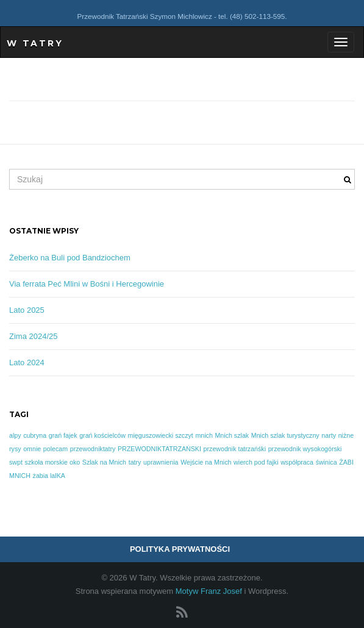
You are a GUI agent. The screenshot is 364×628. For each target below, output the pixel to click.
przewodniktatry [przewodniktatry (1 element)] (93, 449)
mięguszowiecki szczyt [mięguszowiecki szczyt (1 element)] (161, 435)
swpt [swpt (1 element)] (16, 462)
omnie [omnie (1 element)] (32, 449)
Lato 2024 (27, 362)
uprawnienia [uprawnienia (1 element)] (161, 462)
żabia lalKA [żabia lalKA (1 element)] (49, 476)
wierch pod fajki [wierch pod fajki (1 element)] (256, 462)
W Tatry (35, 43)
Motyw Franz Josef (209, 591)
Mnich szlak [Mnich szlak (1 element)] (232, 435)
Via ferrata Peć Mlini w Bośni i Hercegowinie (87, 284)
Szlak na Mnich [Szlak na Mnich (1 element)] (104, 462)
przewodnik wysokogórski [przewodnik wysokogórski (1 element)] (305, 449)
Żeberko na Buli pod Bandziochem (70, 258)
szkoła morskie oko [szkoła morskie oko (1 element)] (53, 462)
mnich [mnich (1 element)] (204, 435)
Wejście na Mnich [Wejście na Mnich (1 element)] (206, 462)
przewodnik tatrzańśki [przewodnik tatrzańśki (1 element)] (235, 449)
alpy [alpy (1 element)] (15, 435)
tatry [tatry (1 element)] (135, 462)
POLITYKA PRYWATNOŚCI (180, 549)
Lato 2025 (27, 310)
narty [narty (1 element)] (329, 435)
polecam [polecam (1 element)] (55, 449)
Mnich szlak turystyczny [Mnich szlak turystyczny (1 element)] (285, 435)
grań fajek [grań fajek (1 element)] (63, 435)
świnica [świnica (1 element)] (327, 462)
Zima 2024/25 (34, 336)
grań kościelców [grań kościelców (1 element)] (102, 435)
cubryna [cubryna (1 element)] (35, 435)
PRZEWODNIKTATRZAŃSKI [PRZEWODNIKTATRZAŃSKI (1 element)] (159, 449)
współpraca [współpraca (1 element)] (297, 462)
